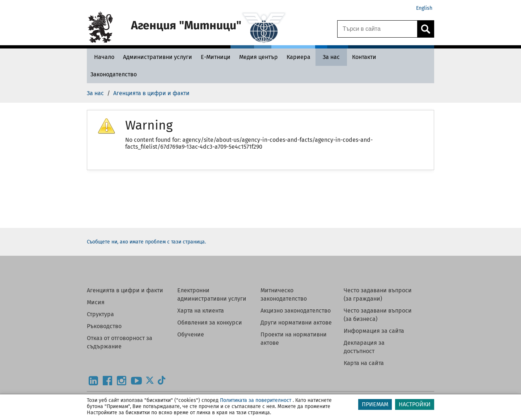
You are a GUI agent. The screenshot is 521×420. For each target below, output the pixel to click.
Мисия (96, 302)
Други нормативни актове (296, 323)
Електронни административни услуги (212, 294)
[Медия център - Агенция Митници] (259, 57)
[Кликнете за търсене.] (425, 29)
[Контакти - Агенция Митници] (364, 57)
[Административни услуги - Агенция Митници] (158, 57)
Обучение (191, 334)
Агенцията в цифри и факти (125, 290)
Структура (100, 314)
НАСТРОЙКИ (415, 404)
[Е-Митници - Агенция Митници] (216, 57)
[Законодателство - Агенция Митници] (114, 74)
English (424, 8)
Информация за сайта (374, 331)
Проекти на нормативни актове (294, 339)
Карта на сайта (364, 363)
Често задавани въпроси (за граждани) (378, 294)
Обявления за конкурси (210, 323)
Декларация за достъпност (364, 347)
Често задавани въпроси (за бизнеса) (378, 315)
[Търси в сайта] (377, 29)
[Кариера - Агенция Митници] (298, 57)
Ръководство (104, 326)
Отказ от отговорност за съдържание (120, 342)
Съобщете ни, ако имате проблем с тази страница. (146, 242)
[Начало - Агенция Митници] (102, 57)
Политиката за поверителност (256, 400)
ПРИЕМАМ (375, 404)
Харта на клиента (201, 311)
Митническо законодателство (284, 294)
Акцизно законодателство (296, 311)
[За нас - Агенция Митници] (331, 57)
